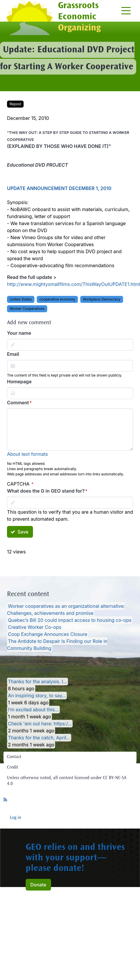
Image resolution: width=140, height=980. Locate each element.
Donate (38, 885)
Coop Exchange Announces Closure (48, 634)
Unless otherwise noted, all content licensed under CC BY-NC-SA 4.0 (67, 781)
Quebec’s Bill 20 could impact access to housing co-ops (70, 620)
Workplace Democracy (102, 299)
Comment (18, 403)
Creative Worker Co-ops (35, 627)
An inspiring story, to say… (37, 696)
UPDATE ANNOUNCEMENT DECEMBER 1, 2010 (59, 188)
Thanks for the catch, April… (39, 738)
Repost (15, 104)
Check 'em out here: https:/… (40, 724)
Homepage (19, 382)
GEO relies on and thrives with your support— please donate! (75, 858)
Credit (13, 767)
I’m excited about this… (33, 710)
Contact (14, 757)
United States (21, 299)
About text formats (27, 454)
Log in (16, 818)
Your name (19, 333)
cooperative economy (57, 299)
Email (13, 354)
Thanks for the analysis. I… (37, 681)
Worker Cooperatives (27, 309)
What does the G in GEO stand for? (46, 491)
